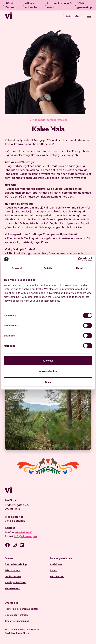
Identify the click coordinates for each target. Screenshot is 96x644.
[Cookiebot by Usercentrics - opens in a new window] (78, 259)
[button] (88, 16)
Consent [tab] (17, 268)
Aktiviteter (56, 564)
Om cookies (11, 603)
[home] (8, 16)
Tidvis (53, 570)
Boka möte (72, 16)
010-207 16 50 (24, 532)
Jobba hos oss (13, 576)
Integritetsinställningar (18, 621)
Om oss (9, 558)
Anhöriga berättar (15, 582)
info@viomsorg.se (26, 536)
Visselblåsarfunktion (16, 615)
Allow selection (48, 371)
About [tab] (79, 268)
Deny (48, 382)
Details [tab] (48, 268)
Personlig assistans (61, 558)
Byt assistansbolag (16, 564)
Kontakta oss (12, 589)
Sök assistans (13, 570)
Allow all (48, 361)
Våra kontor (57, 576)
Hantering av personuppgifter (21, 609)
